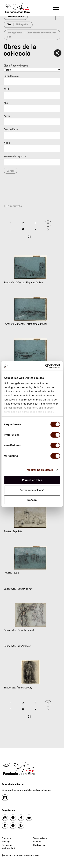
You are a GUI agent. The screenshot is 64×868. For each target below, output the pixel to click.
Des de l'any (11, 129)
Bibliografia (22, 25)
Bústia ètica (39, 845)
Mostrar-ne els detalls (40, 470)
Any (6, 103)
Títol (6, 89)
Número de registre (15, 156)
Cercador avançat (16, 17)
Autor (7, 116)
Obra (9, 25)
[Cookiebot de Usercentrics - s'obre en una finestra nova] (46, 366)
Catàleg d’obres (14, 33)
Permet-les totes (32, 480)
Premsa (37, 842)
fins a (7, 143)
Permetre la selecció (32, 490)
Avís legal (6, 842)
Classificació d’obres (16, 66)
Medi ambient (8, 848)
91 (29, 237)
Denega (32, 500)
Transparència (40, 838)
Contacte (6, 838)
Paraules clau (11, 76)
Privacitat (7, 845)
